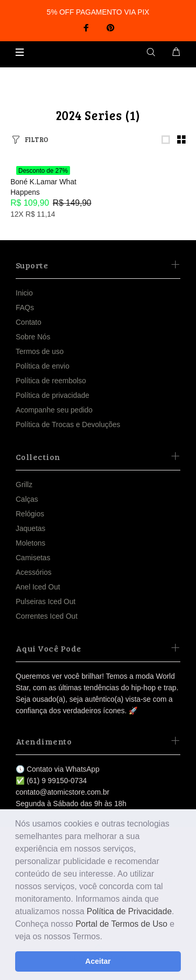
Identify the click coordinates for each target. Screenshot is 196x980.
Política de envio (43, 366)
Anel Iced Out (38, 587)
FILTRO (36, 139)
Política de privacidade (53, 395)
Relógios (30, 514)
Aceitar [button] (98, 961)
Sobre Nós (33, 337)
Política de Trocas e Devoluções (68, 424)
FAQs (25, 308)
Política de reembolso (51, 381)
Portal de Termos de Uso (121, 924)
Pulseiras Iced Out (45, 601)
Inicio (24, 293)
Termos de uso (40, 351)
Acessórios (33, 572)
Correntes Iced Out (47, 616)
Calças (27, 499)
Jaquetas (31, 528)
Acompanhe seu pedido (54, 410)
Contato (28, 322)
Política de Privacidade (129, 911)
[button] (106, 937)
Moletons (31, 543)
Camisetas (33, 558)
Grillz (24, 485)
